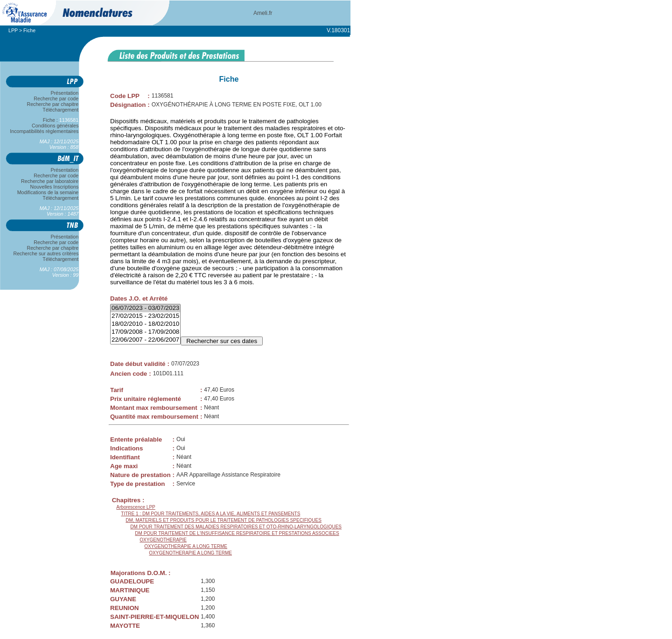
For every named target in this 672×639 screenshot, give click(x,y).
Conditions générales (55, 126)
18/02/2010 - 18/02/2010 (145, 324)
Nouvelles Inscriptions (54, 187)
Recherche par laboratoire (50, 181)
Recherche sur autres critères (46, 253)
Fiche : (61, 120)
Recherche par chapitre (53, 104)
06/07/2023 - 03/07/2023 (145, 308)
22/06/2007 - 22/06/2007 (145, 340)
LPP (13, 30)
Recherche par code (56, 98)
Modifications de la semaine (48, 192)
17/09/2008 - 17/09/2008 (145, 332)
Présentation (65, 93)
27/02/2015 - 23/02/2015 (145, 316)
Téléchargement (61, 110)
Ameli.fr (263, 13)
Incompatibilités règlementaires (44, 131)
